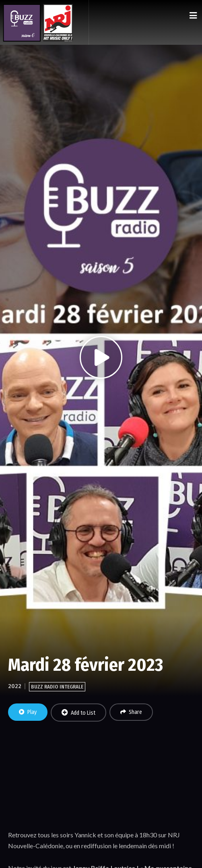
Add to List (78, 713)
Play (28, 712)
